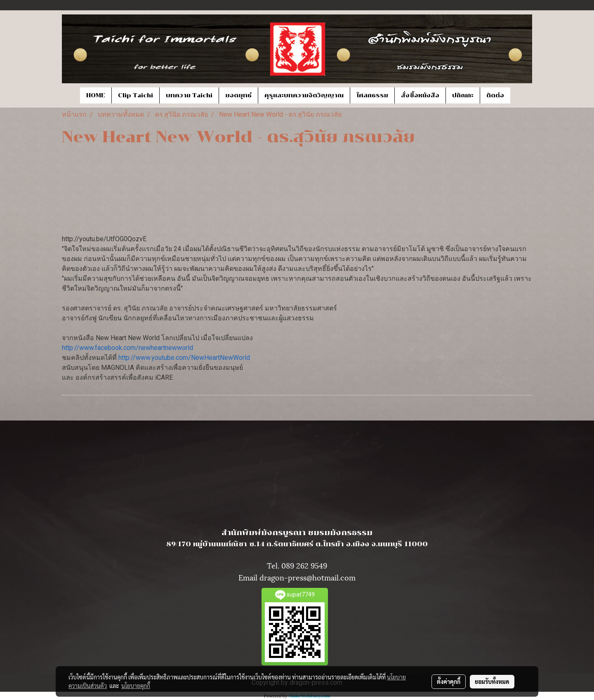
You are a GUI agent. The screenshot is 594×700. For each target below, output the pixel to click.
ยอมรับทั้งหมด (492, 681)
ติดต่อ (495, 95)
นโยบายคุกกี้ (136, 686)
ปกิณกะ (463, 95)
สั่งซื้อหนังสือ (420, 95)
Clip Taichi (136, 95)
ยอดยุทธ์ (238, 95)
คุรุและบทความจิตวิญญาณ (304, 95)
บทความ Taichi (189, 95)
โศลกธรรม (372, 95)
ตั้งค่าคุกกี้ (449, 681)
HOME (96, 95)
